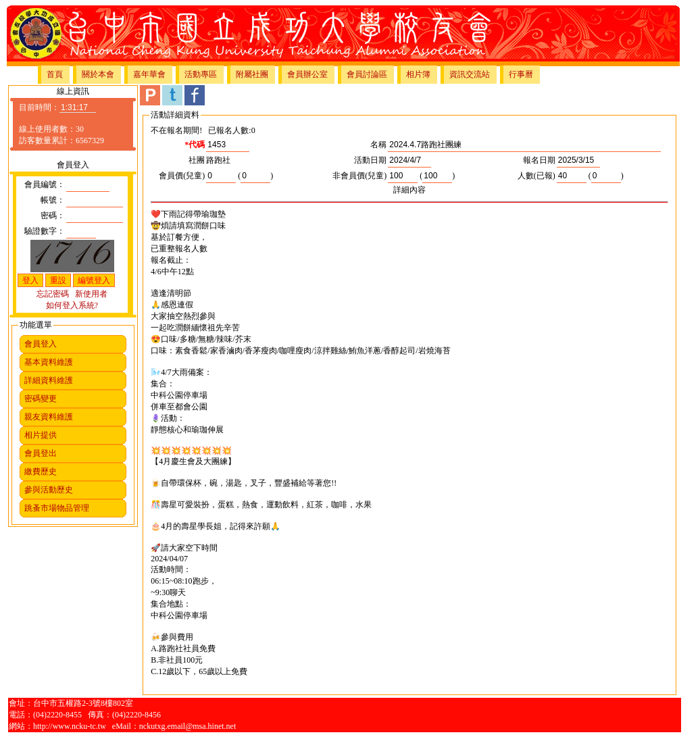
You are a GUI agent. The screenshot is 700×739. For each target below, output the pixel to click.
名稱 (378, 145)
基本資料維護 (49, 362)
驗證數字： (45, 231)
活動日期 (370, 160)
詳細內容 (409, 190)
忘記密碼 (53, 294)
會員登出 (41, 453)
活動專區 (201, 74)
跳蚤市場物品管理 (57, 508)
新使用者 (91, 294)
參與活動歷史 (49, 490)
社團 (197, 160)
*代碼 (195, 145)
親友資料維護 (49, 417)
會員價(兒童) (182, 176)
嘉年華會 (149, 74)
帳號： (53, 200)
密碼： (53, 215)
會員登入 (41, 344)
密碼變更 (41, 399)
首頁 (55, 74)
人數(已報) (536, 176)
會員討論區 (367, 74)
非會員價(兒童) (359, 176)
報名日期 (539, 160)
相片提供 (41, 435)
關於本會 (98, 74)
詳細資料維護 (49, 380)
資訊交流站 (470, 74)
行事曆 (521, 74)
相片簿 (418, 74)
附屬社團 (252, 74)
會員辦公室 (307, 74)
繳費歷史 (41, 472)
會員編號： (45, 184)
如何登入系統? (72, 305)
